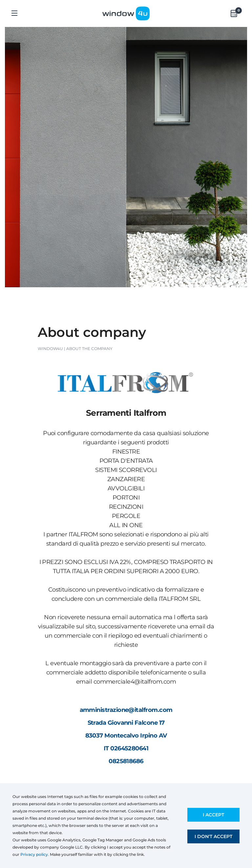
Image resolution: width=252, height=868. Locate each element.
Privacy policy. (35, 854)
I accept (213, 815)
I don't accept (213, 836)
